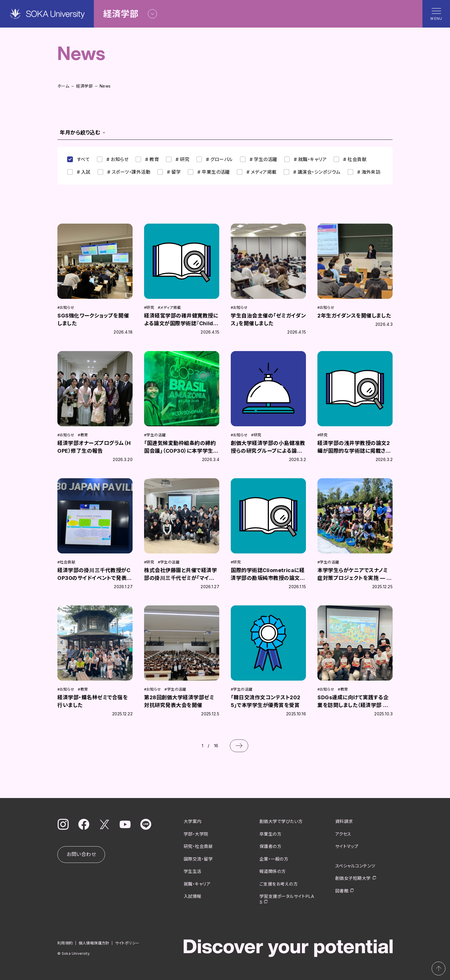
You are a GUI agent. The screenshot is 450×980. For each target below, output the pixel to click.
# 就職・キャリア (305, 159)
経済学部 (84, 86)
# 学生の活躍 (259, 159)
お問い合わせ (81, 854)
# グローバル (215, 159)
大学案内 (193, 821)
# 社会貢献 (350, 159)
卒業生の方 (270, 834)
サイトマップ (347, 846)
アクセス (343, 834)
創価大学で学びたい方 (281, 821)
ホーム (63, 86)
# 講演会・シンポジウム (312, 172)
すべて (78, 159)
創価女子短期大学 (353, 878)
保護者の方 (270, 846)
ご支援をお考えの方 (279, 884)
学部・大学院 (196, 834)
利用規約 (65, 943)
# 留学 (169, 172)
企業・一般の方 (274, 859)
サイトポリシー (127, 943)
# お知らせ (113, 159)
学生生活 (193, 871)
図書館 (342, 891)
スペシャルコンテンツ (355, 866)
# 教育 (147, 159)
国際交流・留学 (198, 859)
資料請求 (344, 821)
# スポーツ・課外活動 (124, 172)
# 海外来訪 (364, 172)
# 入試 (79, 172)
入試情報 (193, 896)
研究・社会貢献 (198, 846)
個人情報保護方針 (94, 943)
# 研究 (178, 159)
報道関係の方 (273, 871)
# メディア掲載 (257, 172)
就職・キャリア (197, 884)
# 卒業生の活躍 (209, 172)
